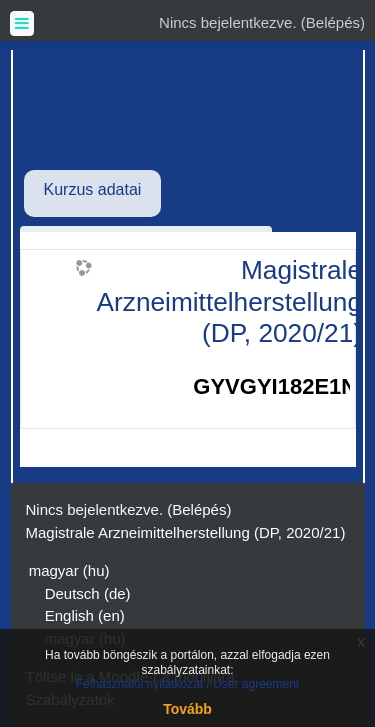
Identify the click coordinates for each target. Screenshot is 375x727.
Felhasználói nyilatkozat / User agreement (187, 684)
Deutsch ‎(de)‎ (88, 593)
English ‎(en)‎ (85, 615)
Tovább (187, 709)
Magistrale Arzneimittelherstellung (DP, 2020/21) (230, 301)
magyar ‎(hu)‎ (69, 570)
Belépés (333, 22)
